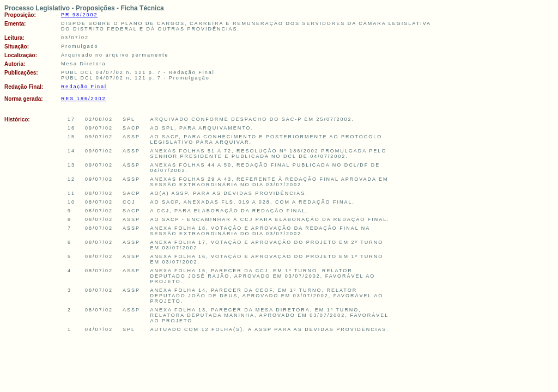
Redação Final (84, 87)
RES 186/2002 (84, 99)
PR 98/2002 (80, 15)
